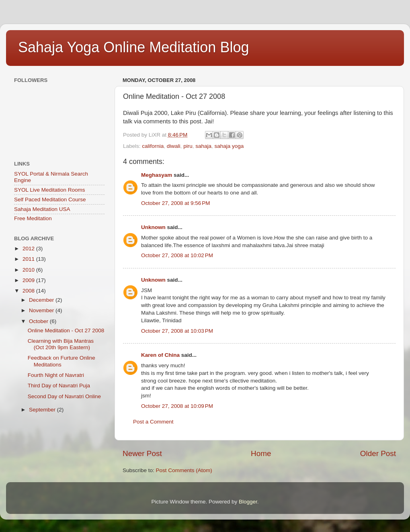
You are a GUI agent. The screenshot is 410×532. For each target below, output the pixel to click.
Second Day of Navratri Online (64, 396)
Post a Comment (153, 422)
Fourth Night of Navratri (56, 375)
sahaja (203, 146)
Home (261, 453)
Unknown (153, 227)
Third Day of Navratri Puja (59, 386)
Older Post (378, 453)
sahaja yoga (229, 146)
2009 (29, 280)
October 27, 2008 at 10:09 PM (177, 406)
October (39, 321)
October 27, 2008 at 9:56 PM (175, 203)
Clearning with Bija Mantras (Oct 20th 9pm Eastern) (61, 344)
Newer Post (142, 453)
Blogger (248, 502)
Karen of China (160, 355)
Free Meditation (33, 218)
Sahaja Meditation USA (42, 209)
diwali (174, 146)
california (153, 146)
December (42, 300)
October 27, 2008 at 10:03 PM (177, 331)
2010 (29, 270)
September (43, 410)
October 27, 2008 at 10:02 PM (177, 255)
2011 (29, 259)
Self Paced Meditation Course (50, 199)
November (42, 310)
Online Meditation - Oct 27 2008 (66, 330)
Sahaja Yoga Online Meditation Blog (133, 47)
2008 (29, 291)
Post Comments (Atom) (184, 470)
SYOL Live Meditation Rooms (50, 190)
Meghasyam (157, 175)
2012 (29, 249)
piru (188, 146)
